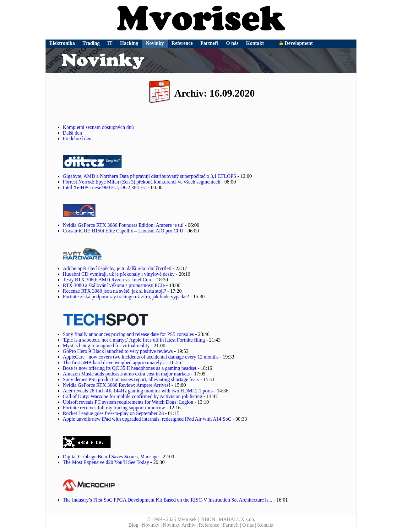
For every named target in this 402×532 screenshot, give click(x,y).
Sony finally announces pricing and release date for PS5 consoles (128, 334)
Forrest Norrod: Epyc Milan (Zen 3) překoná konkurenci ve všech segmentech (141, 182)
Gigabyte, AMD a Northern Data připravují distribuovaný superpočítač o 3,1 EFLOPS (149, 176)
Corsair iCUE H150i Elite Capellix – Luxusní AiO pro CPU (123, 231)
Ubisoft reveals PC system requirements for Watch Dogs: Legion (128, 402)
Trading (91, 43)
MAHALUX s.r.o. (237, 519)
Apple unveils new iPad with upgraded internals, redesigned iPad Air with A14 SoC (147, 419)
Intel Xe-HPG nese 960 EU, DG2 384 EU (105, 187)
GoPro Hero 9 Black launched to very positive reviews (118, 351)
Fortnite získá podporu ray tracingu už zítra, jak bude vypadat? (126, 297)
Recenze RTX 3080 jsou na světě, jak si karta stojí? (115, 291)
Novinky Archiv (179, 525)
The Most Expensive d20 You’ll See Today (106, 462)
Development (296, 43)
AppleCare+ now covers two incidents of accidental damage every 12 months (141, 357)
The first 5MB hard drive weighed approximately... (114, 362)
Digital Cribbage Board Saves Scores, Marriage (111, 457)
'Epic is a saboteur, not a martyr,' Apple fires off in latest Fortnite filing (134, 340)
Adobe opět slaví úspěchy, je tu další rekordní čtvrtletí (117, 268)
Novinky (155, 43)
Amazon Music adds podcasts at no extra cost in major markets (126, 374)
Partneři (209, 43)
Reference (182, 43)
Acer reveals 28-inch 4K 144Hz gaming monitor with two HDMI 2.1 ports (138, 391)
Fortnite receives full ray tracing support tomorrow (114, 408)
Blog (133, 525)
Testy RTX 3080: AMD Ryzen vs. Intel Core (108, 280)
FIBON (208, 519)
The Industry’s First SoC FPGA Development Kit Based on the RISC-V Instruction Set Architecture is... (168, 500)
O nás (232, 43)
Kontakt (255, 43)
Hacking (129, 43)
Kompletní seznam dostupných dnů (98, 127)
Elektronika (62, 43)
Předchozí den (77, 138)
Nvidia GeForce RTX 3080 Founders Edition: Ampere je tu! (123, 225)
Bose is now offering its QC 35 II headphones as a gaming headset (130, 368)
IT (110, 43)
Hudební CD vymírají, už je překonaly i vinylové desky (119, 274)
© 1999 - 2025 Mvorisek (172, 519)
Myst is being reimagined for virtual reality (106, 346)
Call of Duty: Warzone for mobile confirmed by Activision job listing (133, 396)
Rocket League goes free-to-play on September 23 (113, 413)
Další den (72, 133)
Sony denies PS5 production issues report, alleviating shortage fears (131, 379)
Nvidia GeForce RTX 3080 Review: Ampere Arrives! (117, 385)
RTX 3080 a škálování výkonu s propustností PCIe (114, 285)
